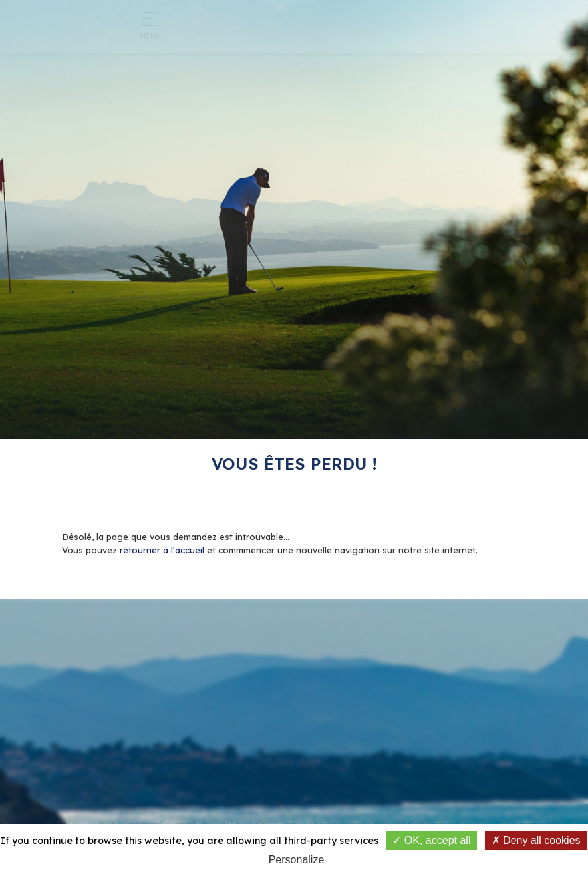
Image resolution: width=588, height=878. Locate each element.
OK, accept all (431, 840)
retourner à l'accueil (162, 550)
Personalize (297, 860)
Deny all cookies (536, 840)
